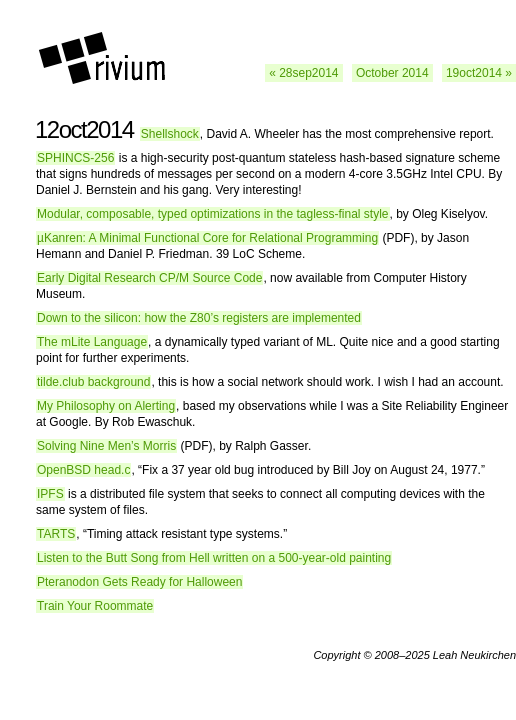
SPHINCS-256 (75, 158)
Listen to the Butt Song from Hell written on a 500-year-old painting (214, 558)
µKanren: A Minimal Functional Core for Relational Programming (207, 238)
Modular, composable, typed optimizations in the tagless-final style (213, 214)
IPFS (50, 494)
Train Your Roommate (95, 606)
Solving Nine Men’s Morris (106, 446)
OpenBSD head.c (83, 470)
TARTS (56, 534)
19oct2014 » (479, 73)
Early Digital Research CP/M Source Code (149, 278)
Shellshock (170, 134)
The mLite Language (92, 342)
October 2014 (392, 73)
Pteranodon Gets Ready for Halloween (139, 582)
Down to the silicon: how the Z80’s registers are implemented (199, 318)
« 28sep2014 (303, 73)
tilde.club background (93, 382)
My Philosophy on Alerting (106, 406)
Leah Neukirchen (474, 655)
